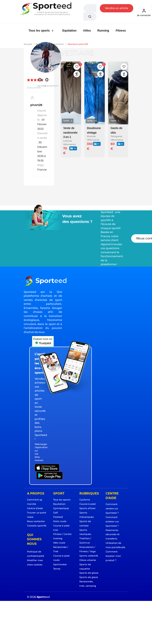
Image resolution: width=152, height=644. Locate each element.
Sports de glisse (89, 573)
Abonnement (51, 86)
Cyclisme (85, 500)
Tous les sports (40, 31)
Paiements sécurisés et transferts (113, 535)
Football (58, 517)
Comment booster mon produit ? (113, 556)
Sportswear (60, 565)
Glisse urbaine (88, 560)
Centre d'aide (35, 508)
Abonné (42, 86)
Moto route (60, 521)
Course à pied (88, 504)
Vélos (87, 31)
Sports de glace (89, 577)
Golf (55, 513)
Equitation (69, 31)
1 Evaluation (34, 86)
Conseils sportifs (37, 526)
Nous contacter (36, 521)
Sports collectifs (89, 556)
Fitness (121, 31)
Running (103, 31)
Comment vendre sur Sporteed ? (112, 509)
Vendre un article (117, 8)
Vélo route (59, 543)
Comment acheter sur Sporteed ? (112, 522)
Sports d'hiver (88, 508)
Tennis (57, 569)
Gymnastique (61, 508)
